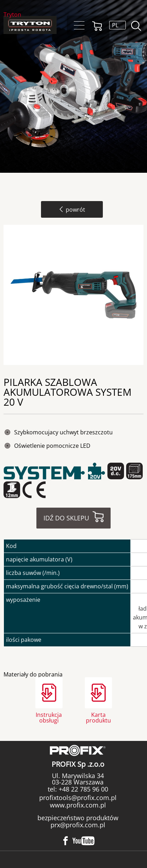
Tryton (12, 15)
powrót (72, 210)
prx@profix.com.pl (78, 825)
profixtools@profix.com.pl (78, 798)
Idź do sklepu (66, 518)
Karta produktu (98, 717)
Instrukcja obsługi (49, 717)
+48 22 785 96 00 (83, 789)
